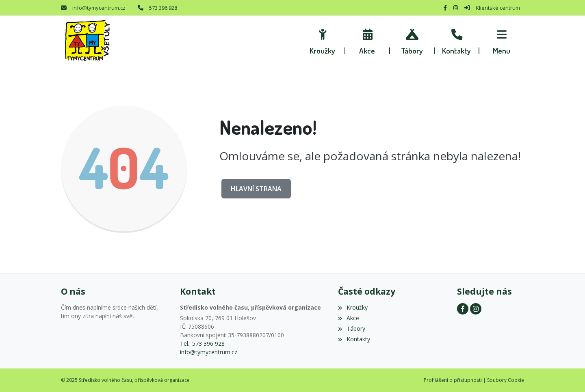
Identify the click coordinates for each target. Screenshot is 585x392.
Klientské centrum (498, 8)
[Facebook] (445, 8)
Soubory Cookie (506, 380)
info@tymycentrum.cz (99, 8)
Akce (348, 318)
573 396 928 (163, 8)
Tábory (351, 328)
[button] (502, 41)
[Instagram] (456, 8)
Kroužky (353, 307)
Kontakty (354, 339)
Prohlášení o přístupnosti (453, 380)
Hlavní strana (256, 189)
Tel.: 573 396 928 (202, 344)
